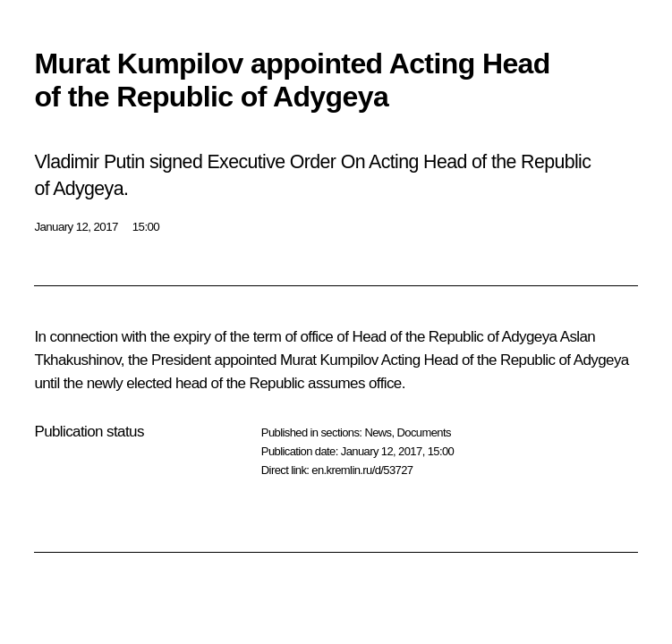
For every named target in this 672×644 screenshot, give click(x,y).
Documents (424, 432)
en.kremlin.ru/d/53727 (362, 470)
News (378, 432)
